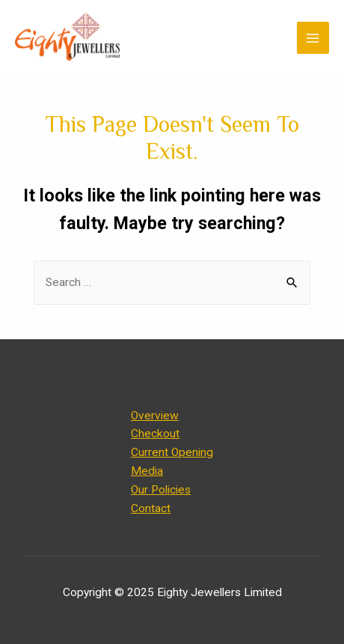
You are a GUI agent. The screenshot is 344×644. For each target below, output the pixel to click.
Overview (155, 416)
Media (147, 471)
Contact (151, 508)
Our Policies (161, 490)
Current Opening (172, 452)
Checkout (155, 434)
